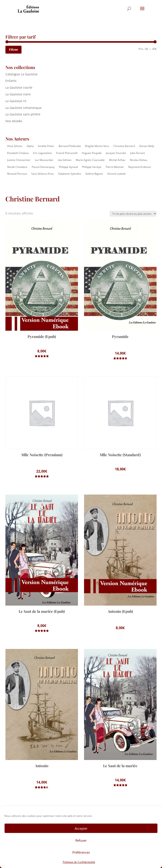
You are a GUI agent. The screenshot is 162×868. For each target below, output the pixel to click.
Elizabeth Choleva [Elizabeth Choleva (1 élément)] (18, 153)
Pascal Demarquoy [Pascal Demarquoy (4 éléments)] (43, 167)
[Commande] (133, 214)
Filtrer (13, 50)
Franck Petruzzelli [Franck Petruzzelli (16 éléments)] (67, 153)
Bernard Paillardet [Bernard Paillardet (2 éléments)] (70, 146)
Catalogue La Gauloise (21, 74)
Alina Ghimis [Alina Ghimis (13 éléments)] (15, 146)
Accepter (81, 828)
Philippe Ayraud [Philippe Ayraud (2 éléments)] (68, 167)
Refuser (81, 840)
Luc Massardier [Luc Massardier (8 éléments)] (44, 160)
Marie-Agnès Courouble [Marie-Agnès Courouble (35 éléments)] (90, 160)
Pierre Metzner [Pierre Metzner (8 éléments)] (115, 167)
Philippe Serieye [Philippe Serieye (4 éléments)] (92, 167)
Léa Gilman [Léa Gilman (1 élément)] (65, 160)
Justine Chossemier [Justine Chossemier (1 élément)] (19, 160)
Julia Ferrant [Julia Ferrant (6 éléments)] (138, 153)
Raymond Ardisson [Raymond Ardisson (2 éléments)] (140, 167)
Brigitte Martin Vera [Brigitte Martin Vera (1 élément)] (97, 146)
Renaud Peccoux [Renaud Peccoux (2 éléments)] (17, 174)
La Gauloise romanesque (23, 108)
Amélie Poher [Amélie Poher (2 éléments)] (46, 146)
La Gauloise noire (18, 94)
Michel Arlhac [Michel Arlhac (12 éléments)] (117, 160)
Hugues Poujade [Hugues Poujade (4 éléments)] (92, 153)
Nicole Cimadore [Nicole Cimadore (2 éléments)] (17, 167)
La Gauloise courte (19, 87)
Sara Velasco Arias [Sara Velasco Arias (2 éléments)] (43, 174)
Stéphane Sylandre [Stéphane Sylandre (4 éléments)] (70, 174)
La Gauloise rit (16, 101)
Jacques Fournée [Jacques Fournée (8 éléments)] (116, 153)
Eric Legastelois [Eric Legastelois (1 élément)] (42, 153)
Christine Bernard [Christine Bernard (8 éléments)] (124, 146)
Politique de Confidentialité (79, 862)
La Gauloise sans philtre (23, 114)
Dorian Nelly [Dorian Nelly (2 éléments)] (147, 146)
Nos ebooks (14, 121)
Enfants (11, 81)
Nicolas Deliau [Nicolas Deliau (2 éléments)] (139, 160)
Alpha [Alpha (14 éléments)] (30, 146)
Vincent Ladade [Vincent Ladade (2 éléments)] (117, 174)
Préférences (81, 852)
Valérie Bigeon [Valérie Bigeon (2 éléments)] (94, 174)
